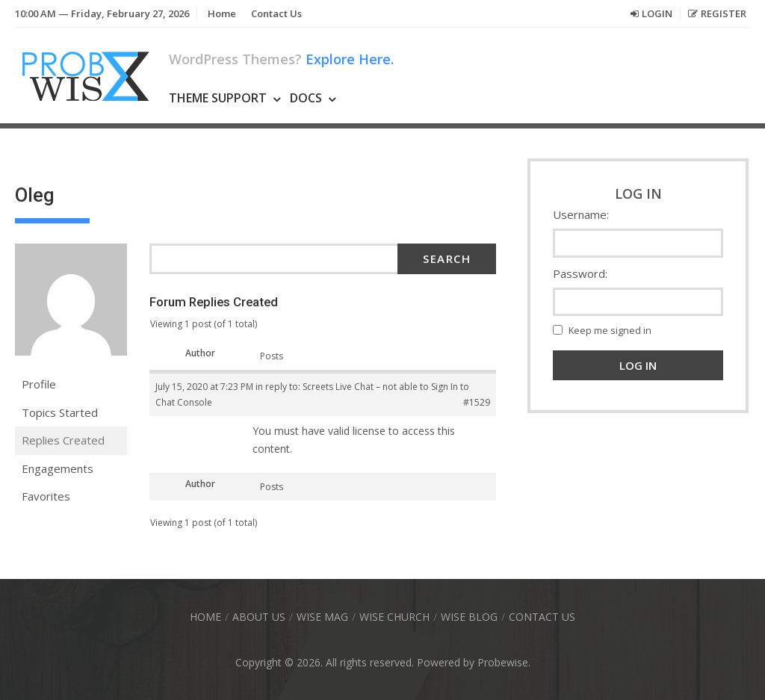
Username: (581, 214)
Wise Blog (469, 617)
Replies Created (63, 440)
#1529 (477, 402)
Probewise (503, 662)
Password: (580, 273)
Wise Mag (322, 617)
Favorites (46, 496)
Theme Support (218, 98)
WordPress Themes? (281, 59)
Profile (39, 384)
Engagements (58, 468)
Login (657, 13)
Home (222, 13)
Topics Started (60, 412)
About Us (259, 617)
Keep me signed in (610, 330)
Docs (306, 98)
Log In (638, 365)
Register (724, 13)
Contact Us (276, 13)
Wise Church (394, 617)
